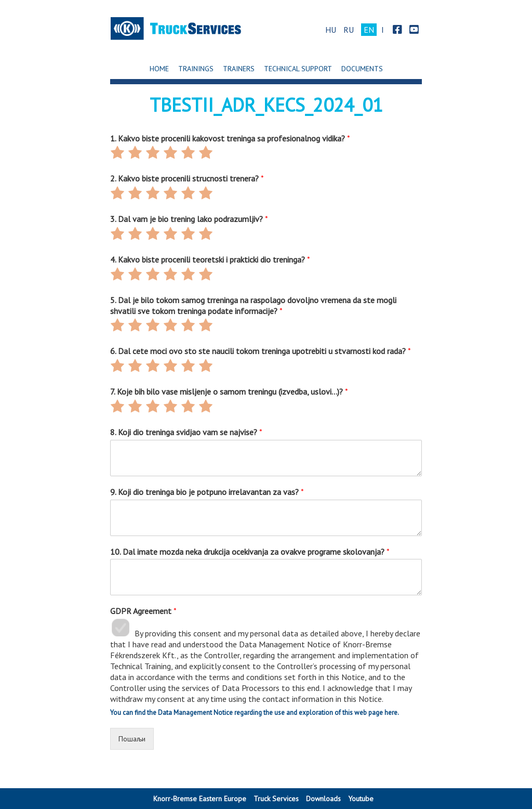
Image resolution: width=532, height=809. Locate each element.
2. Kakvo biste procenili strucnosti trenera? (187, 178)
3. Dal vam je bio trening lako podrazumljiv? (189, 219)
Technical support (298, 69)
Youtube (361, 799)
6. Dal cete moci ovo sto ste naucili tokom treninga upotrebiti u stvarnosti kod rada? (261, 351)
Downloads (323, 799)
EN (369, 30)
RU (349, 30)
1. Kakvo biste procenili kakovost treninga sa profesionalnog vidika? (230, 138)
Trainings (196, 69)
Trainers (239, 69)
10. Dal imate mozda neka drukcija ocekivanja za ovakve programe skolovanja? (250, 552)
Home (159, 69)
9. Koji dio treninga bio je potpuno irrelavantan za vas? (207, 492)
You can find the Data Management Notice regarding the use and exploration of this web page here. (255, 713)
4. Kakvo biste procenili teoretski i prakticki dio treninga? (210, 259)
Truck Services (276, 799)
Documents (362, 69)
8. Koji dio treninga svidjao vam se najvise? (186, 432)
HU (331, 30)
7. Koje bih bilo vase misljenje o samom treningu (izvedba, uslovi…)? (229, 392)
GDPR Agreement (143, 611)
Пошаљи (132, 739)
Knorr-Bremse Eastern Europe (200, 799)
